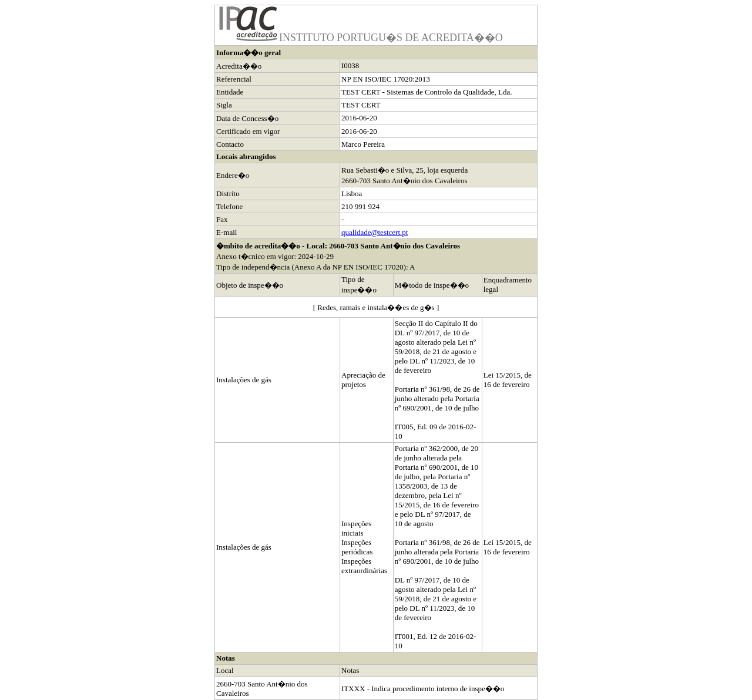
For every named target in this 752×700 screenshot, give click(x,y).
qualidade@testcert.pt (375, 232)
